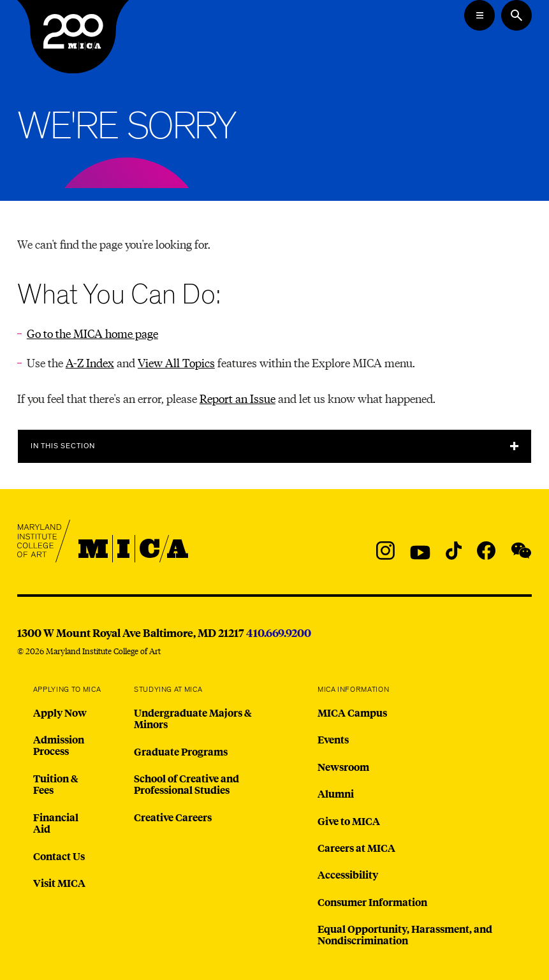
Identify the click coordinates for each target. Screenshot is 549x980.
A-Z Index (90, 362)
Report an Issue (238, 398)
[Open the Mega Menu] (479, 15)
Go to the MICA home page (92, 333)
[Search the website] (516, 15)
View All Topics (176, 362)
